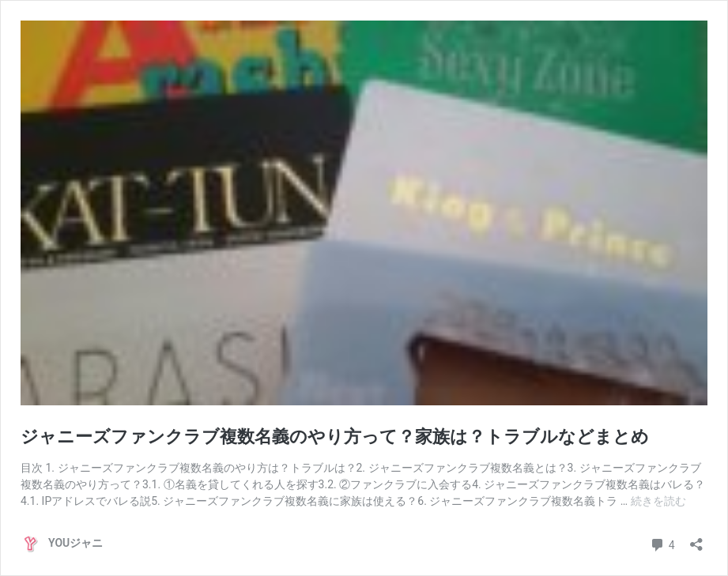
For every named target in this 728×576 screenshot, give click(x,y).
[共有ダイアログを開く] (696, 539)
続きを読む (658, 501)
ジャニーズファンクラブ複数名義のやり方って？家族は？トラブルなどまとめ (335, 437)
